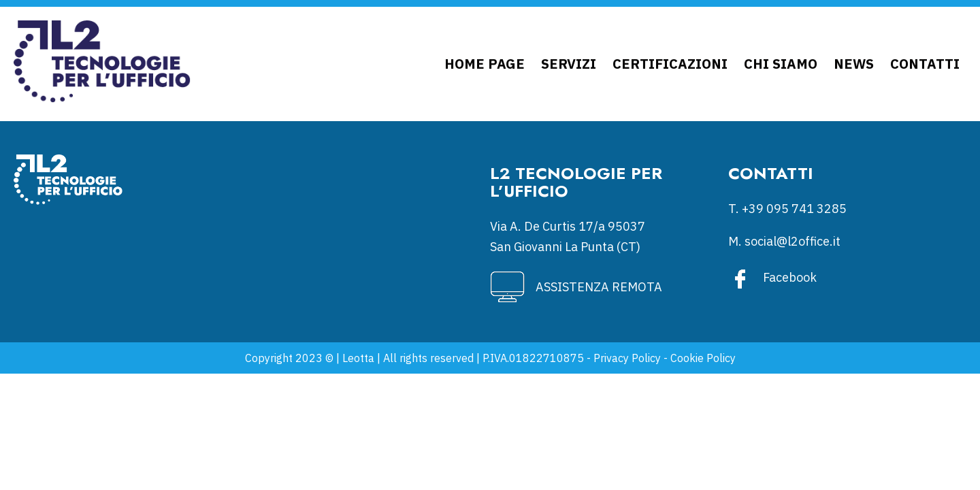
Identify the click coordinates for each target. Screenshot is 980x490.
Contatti (925, 64)
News (854, 64)
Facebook (790, 277)
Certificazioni (670, 64)
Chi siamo (781, 64)
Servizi (569, 64)
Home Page (485, 64)
